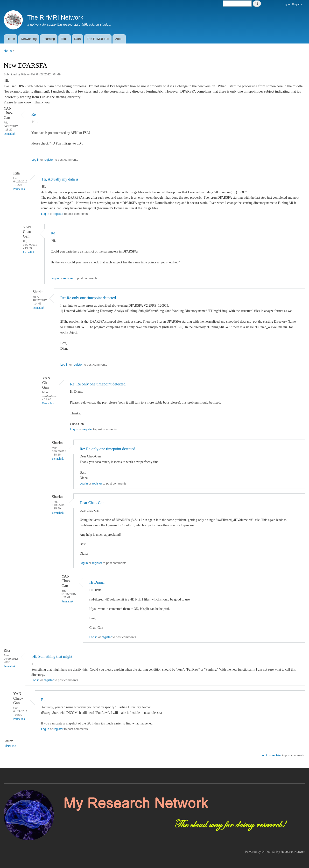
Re (34, 114)
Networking (29, 39)
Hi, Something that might (52, 656)
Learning (49, 39)
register (49, 160)
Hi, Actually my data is (60, 179)
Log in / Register (292, 4)
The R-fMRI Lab (98, 39)
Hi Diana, (97, 582)
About (119, 39)
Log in (35, 160)
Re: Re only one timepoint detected (88, 298)
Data (77, 39)
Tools (64, 39)
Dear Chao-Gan (92, 503)
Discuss (10, 746)
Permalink (9, 134)
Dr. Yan (267, 852)
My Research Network (291, 852)
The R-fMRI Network (55, 17)
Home (11, 39)
